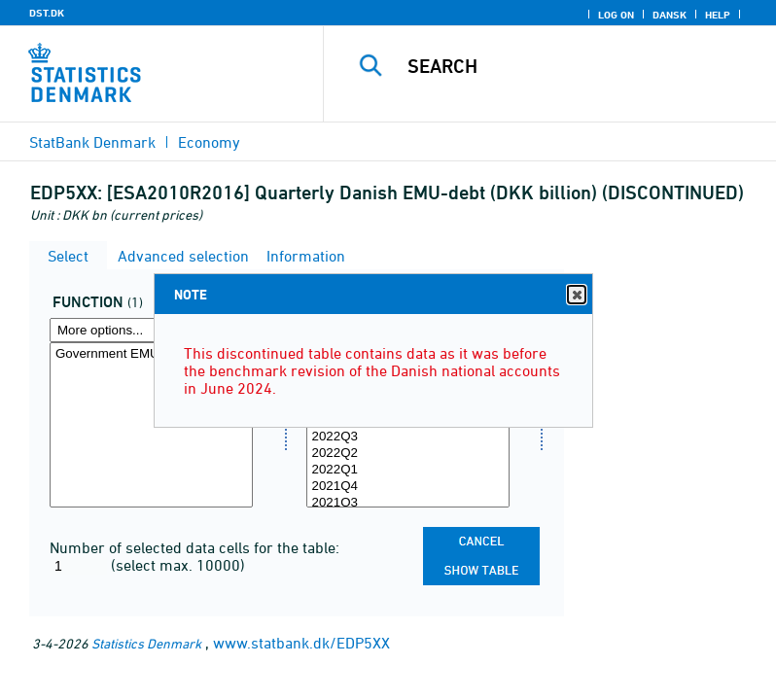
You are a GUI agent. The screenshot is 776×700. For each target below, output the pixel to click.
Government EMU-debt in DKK (151, 354)
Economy (209, 142)
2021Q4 (408, 487)
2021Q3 (408, 503)
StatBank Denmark (92, 142)
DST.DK (47, 13)
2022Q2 (408, 454)
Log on (616, 15)
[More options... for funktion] (151, 330)
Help (718, 15)
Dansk (670, 15)
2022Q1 (408, 470)
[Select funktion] (151, 425)
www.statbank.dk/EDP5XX (301, 643)
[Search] (579, 66)
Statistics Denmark (146, 643)
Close (576, 295)
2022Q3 (408, 437)
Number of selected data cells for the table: (194, 547)
